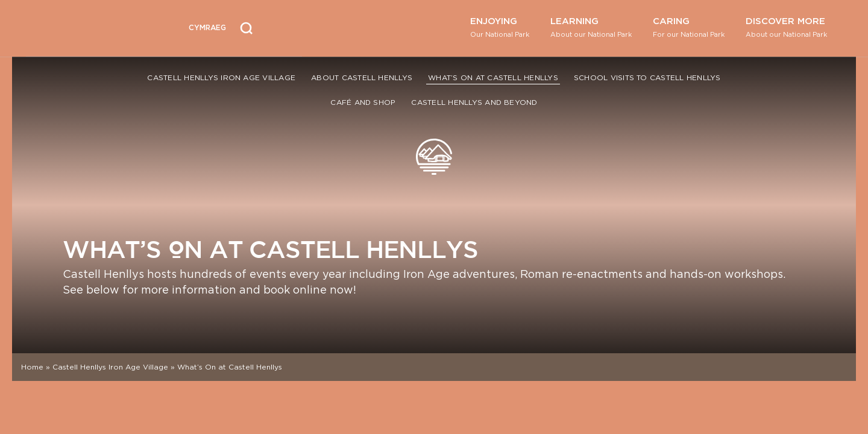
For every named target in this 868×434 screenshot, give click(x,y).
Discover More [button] (786, 27)
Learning (591, 27)
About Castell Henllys (362, 77)
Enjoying (500, 27)
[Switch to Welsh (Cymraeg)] (207, 28)
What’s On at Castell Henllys (493, 77)
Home (32, 367)
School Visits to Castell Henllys (647, 77)
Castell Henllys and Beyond (474, 102)
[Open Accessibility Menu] (281, 27)
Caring (689, 27)
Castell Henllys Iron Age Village (221, 77)
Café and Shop (363, 102)
